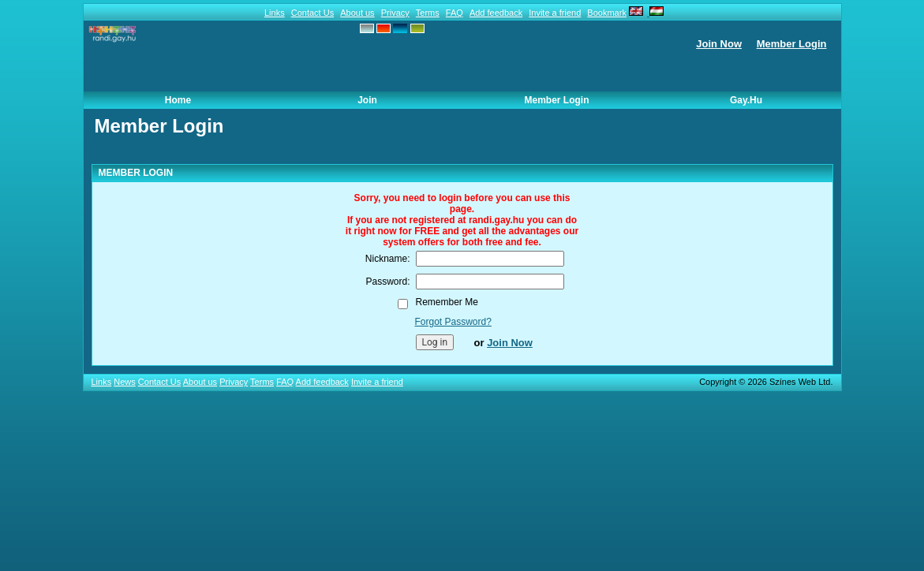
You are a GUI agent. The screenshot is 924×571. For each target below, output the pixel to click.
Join (367, 100)
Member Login (792, 44)
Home (178, 100)
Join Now (719, 44)
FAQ (455, 13)
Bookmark (607, 13)
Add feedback (496, 13)
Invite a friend (555, 13)
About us (357, 13)
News (125, 382)
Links (275, 13)
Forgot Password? (453, 322)
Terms (428, 13)
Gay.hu (746, 100)
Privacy (395, 13)
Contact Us (312, 13)
